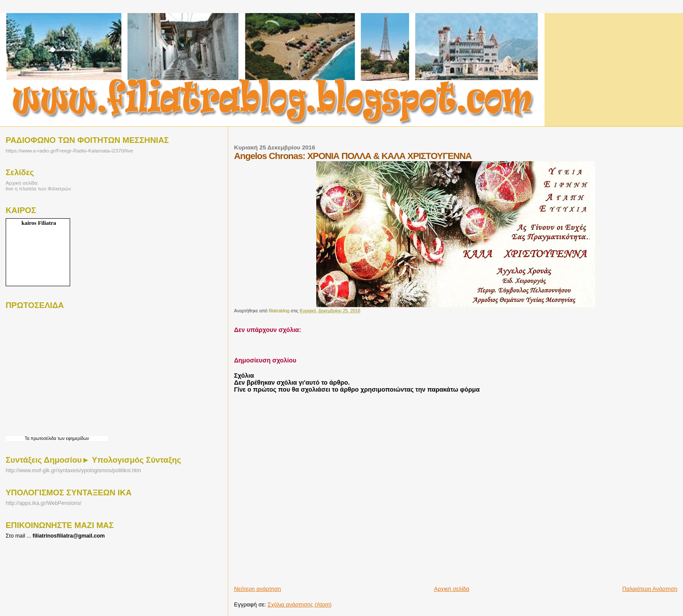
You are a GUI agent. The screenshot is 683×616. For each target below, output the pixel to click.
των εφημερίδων (73, 438)
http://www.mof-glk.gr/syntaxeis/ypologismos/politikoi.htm (73, 470)
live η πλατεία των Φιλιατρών (38, 188)
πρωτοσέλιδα (43, 438)
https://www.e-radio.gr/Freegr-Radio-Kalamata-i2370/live (69, 151)
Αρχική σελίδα (451, 589)
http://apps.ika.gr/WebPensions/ (44, 503)
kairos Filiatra (39, 223)
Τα (28, 438)
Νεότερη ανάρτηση (257, 589)
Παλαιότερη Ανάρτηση (650, 589)
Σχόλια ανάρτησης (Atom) (299, 604)
